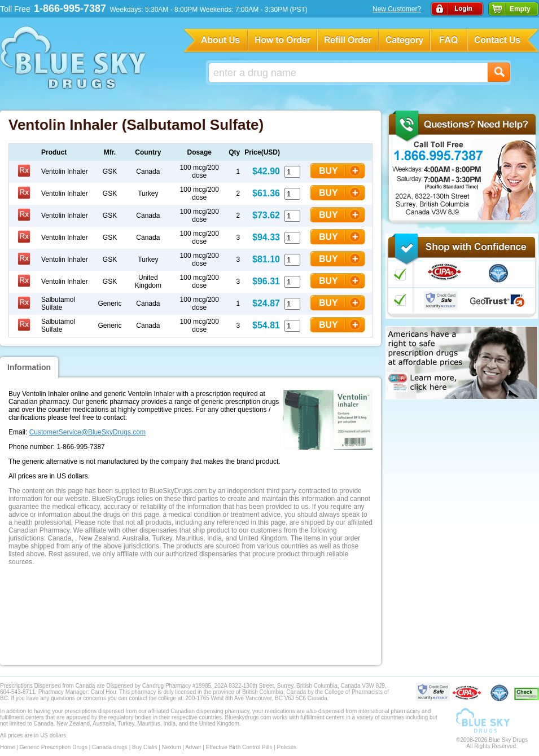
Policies (286, 747)
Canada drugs (110, 747)
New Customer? (397, 9)
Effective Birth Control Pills (239, 747)
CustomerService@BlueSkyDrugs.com (87, 432)
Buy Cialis (144, 747)
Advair (193, 747)
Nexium (172, 747)
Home (8, 747)
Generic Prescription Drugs (54, 747)
